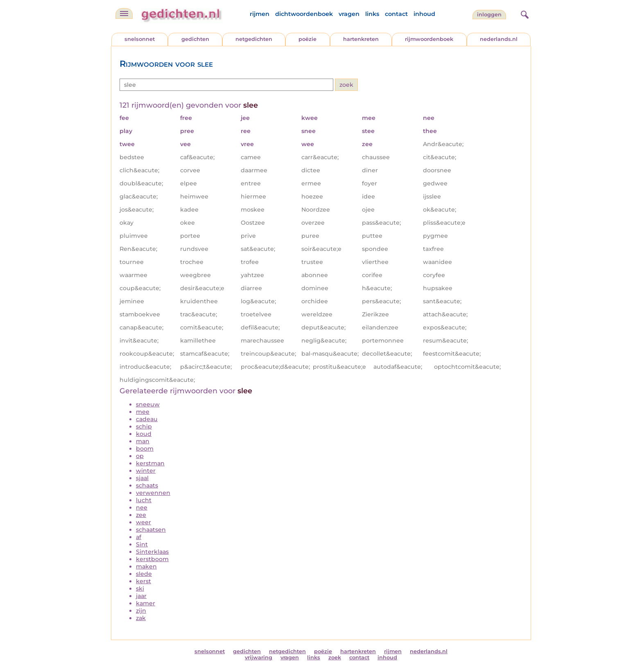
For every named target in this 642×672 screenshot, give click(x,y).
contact (396, 14)
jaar (141, 596)
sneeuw (148, 404)
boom (145, 449)
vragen (349, 14)
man (143, 441)
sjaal (142, 478)
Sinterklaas (152, 552)
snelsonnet (140, 39)
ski (140, 589)
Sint (142, 544)
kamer (146, 603)
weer (144, 522)
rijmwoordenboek (429, 39)
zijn (141, 611)
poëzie (307, 39)
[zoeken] (524, 14)
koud (144, 434)
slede (144, 574)
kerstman (150, 463)
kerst (144, 581)
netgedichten (254, 39)
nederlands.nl (499, 39)
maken (146, 566)
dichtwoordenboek (304, 14)
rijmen (260, 14)
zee (141, 515)
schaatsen (151, 530)
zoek (335, 657)
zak (141, 618)
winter (146, 471)
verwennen (153, 493)
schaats (147, 485)
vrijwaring (259, 657)
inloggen (489, 15)
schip (144, 426)
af (139, 537)
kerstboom (152, 559)
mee (143, 412)
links (372, 14)
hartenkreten (361, 39)
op (140, 456)
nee (142, 507)
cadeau (147, 419)
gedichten (195, 39)
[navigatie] (124, 14)
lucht (144, 500)
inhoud (424, 14)
